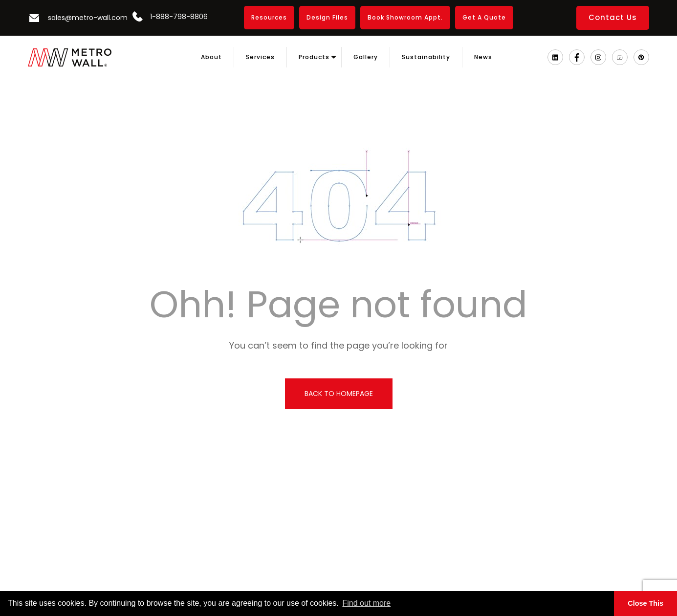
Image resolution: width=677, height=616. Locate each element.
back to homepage (339, 394)
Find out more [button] (366, 603)
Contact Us (613, 17)
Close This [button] (645, 603)
